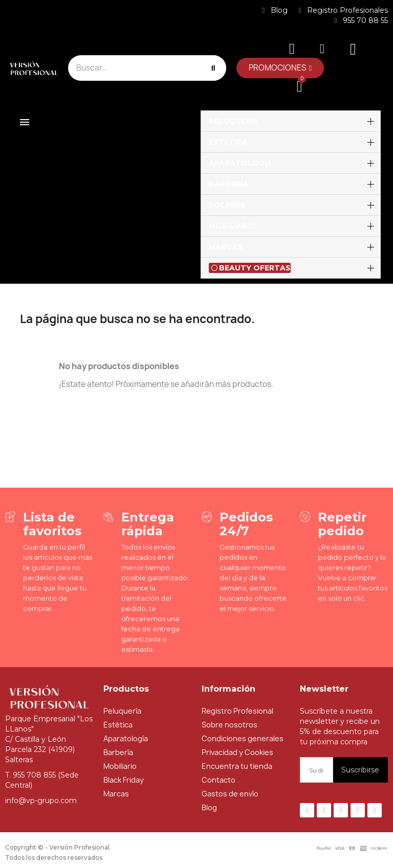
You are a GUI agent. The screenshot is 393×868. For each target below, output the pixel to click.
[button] (280, 68)
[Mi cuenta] (322, 49)
